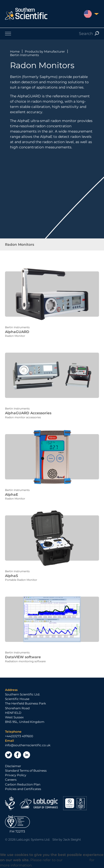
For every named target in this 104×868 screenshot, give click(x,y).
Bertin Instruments (24, 55)
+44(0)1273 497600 (19, 736)
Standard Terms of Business (26, 771)
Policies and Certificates (23, 789)
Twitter (9, 755)
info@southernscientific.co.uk (28, 745)
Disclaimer (13, 766)
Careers (11, 780)
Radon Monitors (20, 244)
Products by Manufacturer (45, 51)
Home (15, 51)
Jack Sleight (72, 839)
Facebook (18, 755)
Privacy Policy (16, 775)
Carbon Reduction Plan (23, 784)
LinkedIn (27, 755)
